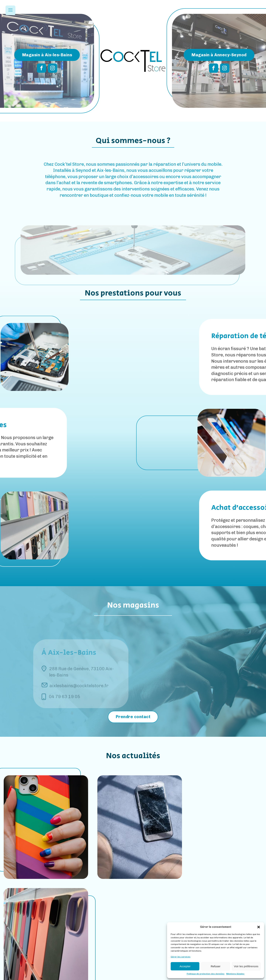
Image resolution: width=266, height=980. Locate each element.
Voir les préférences (246, 966)
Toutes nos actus (133, 899)
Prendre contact (133, 717)
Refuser (216, 966)
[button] (259, 927)
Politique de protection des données (206, 974)
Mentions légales (235, 974)
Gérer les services (181, 957)
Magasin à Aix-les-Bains (47, 55)
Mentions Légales (120, 976)
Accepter (185, 966)
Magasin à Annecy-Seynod (219, 55)
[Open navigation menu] (10, 10)
